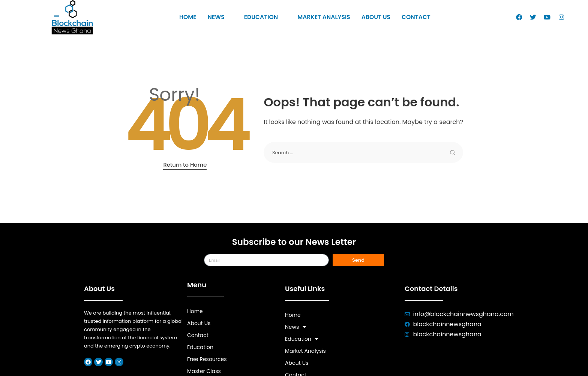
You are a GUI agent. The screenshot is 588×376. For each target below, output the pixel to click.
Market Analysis (323, 17)
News (223, 17)
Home (191, 17)
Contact (413, 17)
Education (266, 17)
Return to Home (185, 165)
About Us (374, 17)
